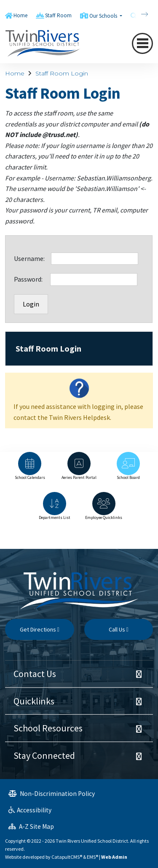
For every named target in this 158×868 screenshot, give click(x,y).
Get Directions (40, 629)
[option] (30, 470)
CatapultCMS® (67, 857)
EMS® (92, 857)
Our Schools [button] (104, 16)
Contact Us (35, 674)
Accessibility (30, 810)
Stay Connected (44, 755)
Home (20, 15)
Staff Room (58, 15)
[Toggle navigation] (142, 43)
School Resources (48, 728)
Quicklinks (34, 701)
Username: (32, 258)
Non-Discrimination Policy (52, 794)
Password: (32, 279)
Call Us (119, 629)
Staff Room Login (62, 73)
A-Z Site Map (31, 826)
